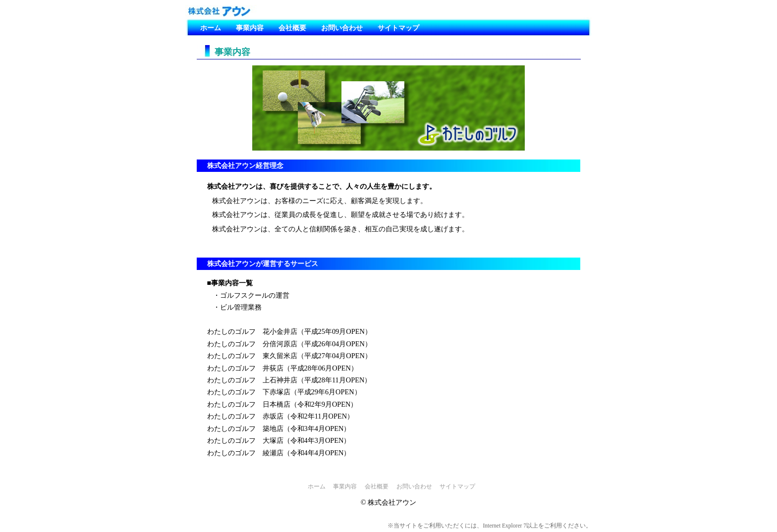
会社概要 (292, 28)
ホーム (211, 28)
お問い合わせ (342, 28)
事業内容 (250, 28)
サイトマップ (398, 28)
